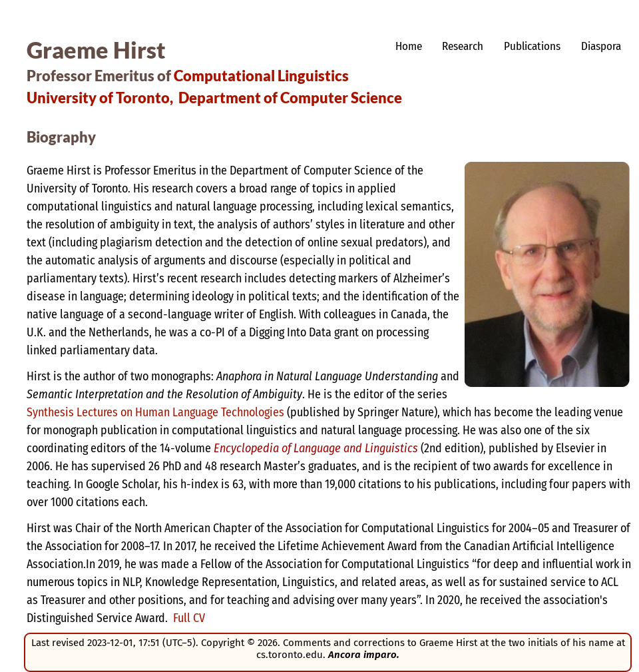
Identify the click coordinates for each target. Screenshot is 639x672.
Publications (532, 46)
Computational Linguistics (261, 76)
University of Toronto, (100, 98)
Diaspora (601, 46)
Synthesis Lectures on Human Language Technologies (155, 412)
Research (463, 46)
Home (409, 46)
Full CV (189, 618)
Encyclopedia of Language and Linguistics (316, 448)
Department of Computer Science (290, 98)
